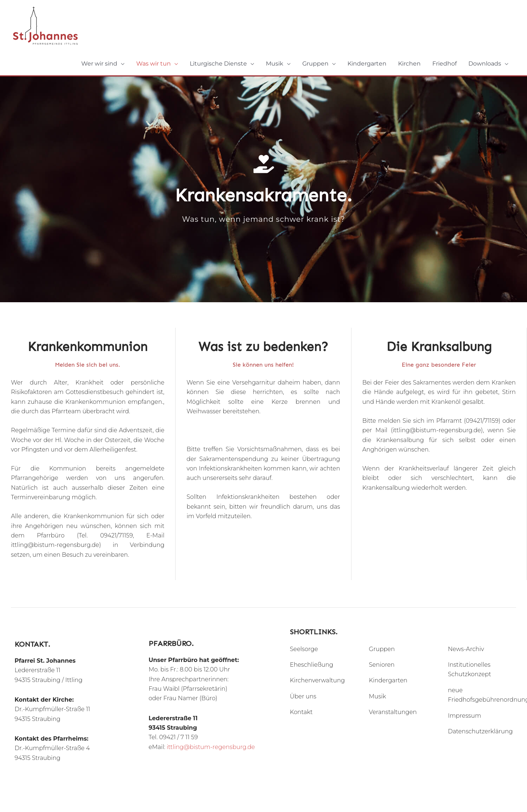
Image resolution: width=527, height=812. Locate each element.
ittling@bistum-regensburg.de (211, 747)
